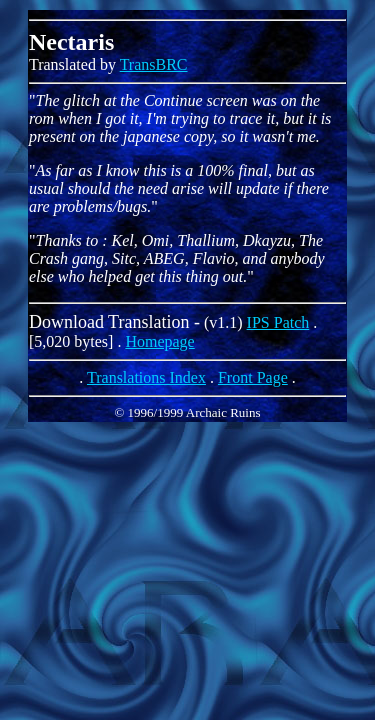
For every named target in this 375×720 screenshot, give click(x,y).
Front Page (253, 377)
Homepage (159, 341)
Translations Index (146, 377)
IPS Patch (278, 322)
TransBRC (154, 64)
